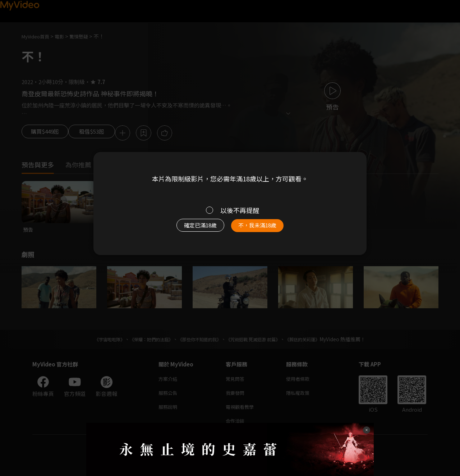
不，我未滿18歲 (265, 229)
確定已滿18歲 (192, 229)
